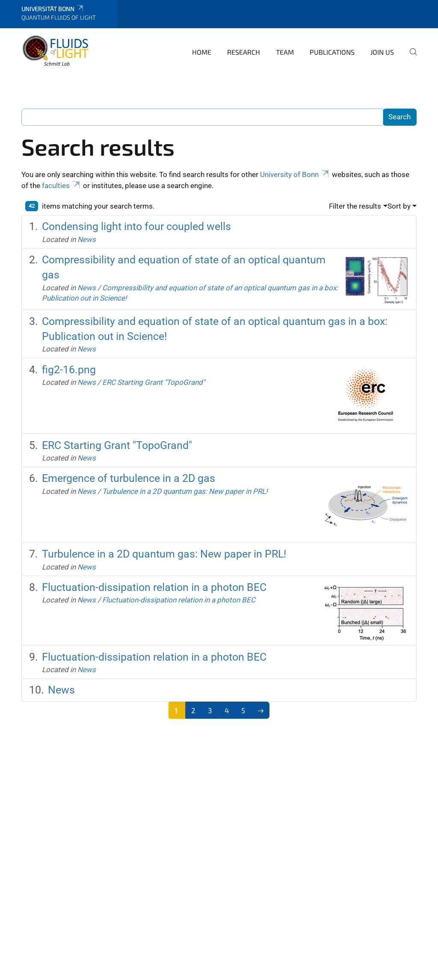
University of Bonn (295, 174)
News (87, 239)
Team (285, 52)
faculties (62, 186)
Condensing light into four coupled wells (136, 226)
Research (244, 52)
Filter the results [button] (355, 206)
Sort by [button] (399, 206)
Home (202, 52)
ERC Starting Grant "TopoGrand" (154, 382)
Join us (382, 52)
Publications (332, 52)
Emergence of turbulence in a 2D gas (129, 478)
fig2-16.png (69, 370)
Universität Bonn (53, 9)
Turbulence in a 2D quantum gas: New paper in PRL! (185, 491)
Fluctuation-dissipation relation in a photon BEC (154, 587)
